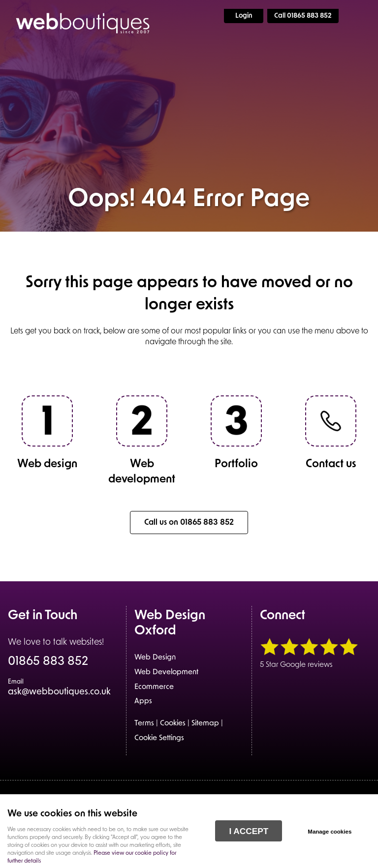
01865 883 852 (48, 662)
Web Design (155, 658)
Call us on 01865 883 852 (189, 523)
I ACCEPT (249, 831)
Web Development (166, 673)
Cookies (173, 724)
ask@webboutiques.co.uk (59, 688)
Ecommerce (154, 687)
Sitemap (205, 724)
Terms (144, 724)
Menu (361, 16)
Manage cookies (330, 832)
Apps (143, 702)
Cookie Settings (159, 738)
